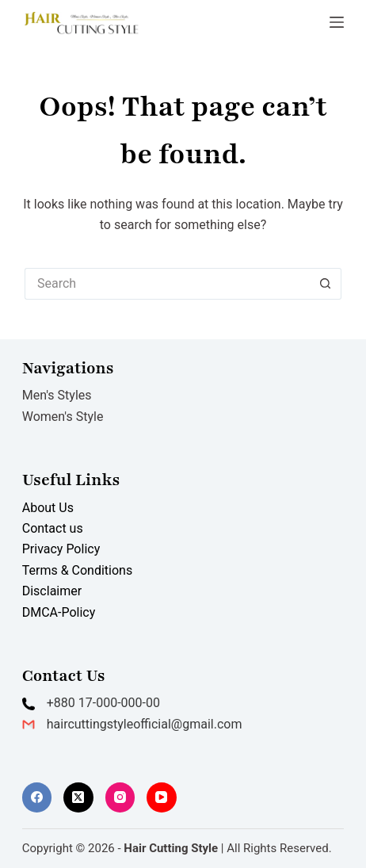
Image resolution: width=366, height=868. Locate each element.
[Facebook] (37, 797)
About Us (48, 508)
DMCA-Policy (59, 612)
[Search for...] (167, 284)
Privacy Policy (61, 549)
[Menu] (337, 22)
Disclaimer (52, 591)
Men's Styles (57, 395)
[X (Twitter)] (78, 797)
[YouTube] (162, 797)
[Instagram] (120, 797)
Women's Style (63, 417)
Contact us (53, 528)
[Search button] (326, 284)
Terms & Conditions (78, 570)
